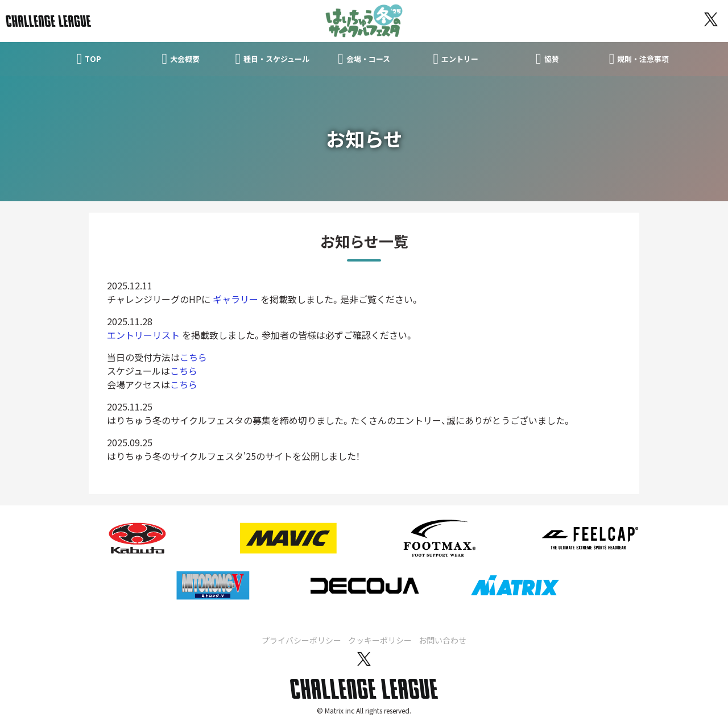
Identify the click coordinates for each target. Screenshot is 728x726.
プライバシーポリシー (301, 640)
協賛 (547, 59)
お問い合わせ (442, 640)
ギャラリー (235, 298)
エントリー (456, 59)
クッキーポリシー (380, 640)
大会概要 (181, 59)
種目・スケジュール (273, 59)
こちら (193, 356)
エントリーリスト (143, 334)
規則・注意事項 (639, 59)
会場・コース (364, 59)
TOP (89, 59)
